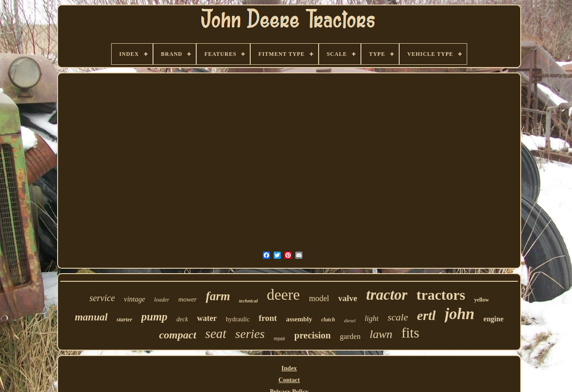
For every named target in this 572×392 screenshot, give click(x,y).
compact (178, 335)
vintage (134, 299)
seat (216, 333)
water (207, 318)
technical (248, 301)
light (372, 318)
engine (493, 319)
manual (91, 317)
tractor (387, 295)
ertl (427, 315)
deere (284, 295)
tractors (441, 295)
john (459, 314)
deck (182, 319)
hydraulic (238, 319)
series (250, 334)
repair (279, 339)
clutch (328, 320)
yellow (482, 300)
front (268, 318)
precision (313, 335)
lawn (381, 334)
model (319, 298)
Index (289, 368)
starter (124, 319)
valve (347, 298)
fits (410, 333)
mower (187, 299)
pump (154, 317)
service (102, 298)
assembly (299, 319)
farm (218, 296)
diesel (350, 320)
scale (398, 317)
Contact (289, 380)
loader (162, 300)
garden (350, 336)
